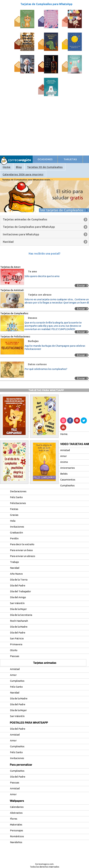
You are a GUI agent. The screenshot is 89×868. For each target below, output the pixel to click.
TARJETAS (70, 159)
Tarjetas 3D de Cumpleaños (45, 167)
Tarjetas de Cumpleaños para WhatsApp (46, 4)
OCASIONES (45, 159)
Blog (19, 167)
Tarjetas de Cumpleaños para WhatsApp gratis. (27, 180)
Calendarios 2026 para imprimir (23, 174)
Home (7, 167)
